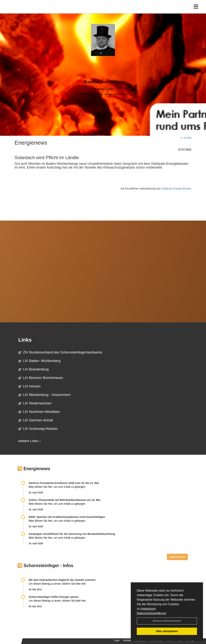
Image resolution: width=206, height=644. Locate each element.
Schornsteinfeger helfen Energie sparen (54, 597)
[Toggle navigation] (196, 11)
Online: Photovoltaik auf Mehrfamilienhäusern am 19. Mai (65, 500)
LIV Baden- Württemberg (40, 361)
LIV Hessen (30, 386)
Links (25, 340)
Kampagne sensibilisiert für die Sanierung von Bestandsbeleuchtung (72, 534)
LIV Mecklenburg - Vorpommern (45, 395)
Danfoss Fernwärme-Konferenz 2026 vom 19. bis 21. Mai (64, 483)
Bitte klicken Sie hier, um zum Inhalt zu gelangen (57, 487)
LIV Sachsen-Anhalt (36, 420)
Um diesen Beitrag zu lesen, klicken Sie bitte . (58, 584)
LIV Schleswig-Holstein (38, 429)
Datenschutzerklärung (151, 613)
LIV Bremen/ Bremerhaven (41, 378)
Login (117, 640)
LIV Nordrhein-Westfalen (39, 412)
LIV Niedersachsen (35, 403)
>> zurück (186, 138)
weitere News (177, 557)
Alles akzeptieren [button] (167, 631)
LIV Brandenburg (34, 369)
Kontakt (127, 640)
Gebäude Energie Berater (176, 189)
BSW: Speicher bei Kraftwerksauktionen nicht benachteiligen (67, 517)
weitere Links (30, 441)
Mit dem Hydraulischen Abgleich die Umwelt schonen (62, 580)
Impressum (148, 609)
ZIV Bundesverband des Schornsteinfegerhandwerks (60, 352)
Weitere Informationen (167, 621)
